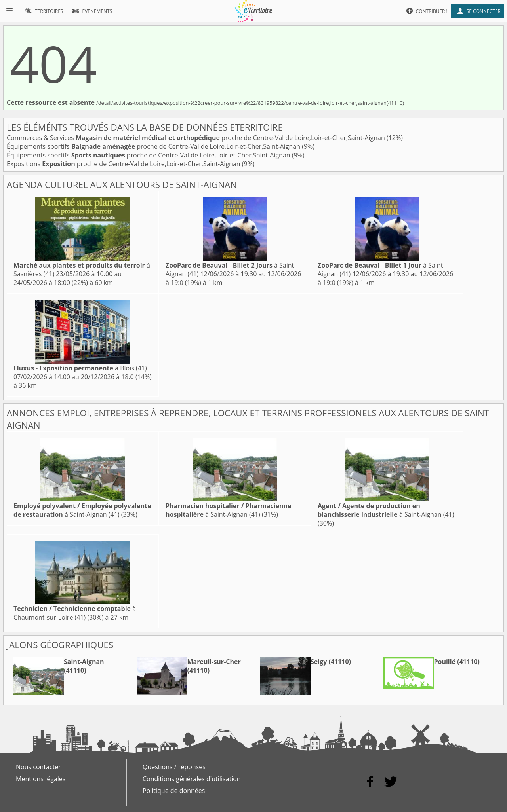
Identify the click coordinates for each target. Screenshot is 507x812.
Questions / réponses (174, 767)
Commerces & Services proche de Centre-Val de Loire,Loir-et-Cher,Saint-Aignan (197, 138)
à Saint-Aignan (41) (82, 510)
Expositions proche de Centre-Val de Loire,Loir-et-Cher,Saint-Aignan (124, 164)
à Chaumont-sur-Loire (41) (75, 613)
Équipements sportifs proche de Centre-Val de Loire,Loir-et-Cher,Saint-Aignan (154, 146)
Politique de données (174, 791)
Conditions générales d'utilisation (192, 779)
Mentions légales (41, 779)
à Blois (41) (80, 368)
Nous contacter (38, 767)
